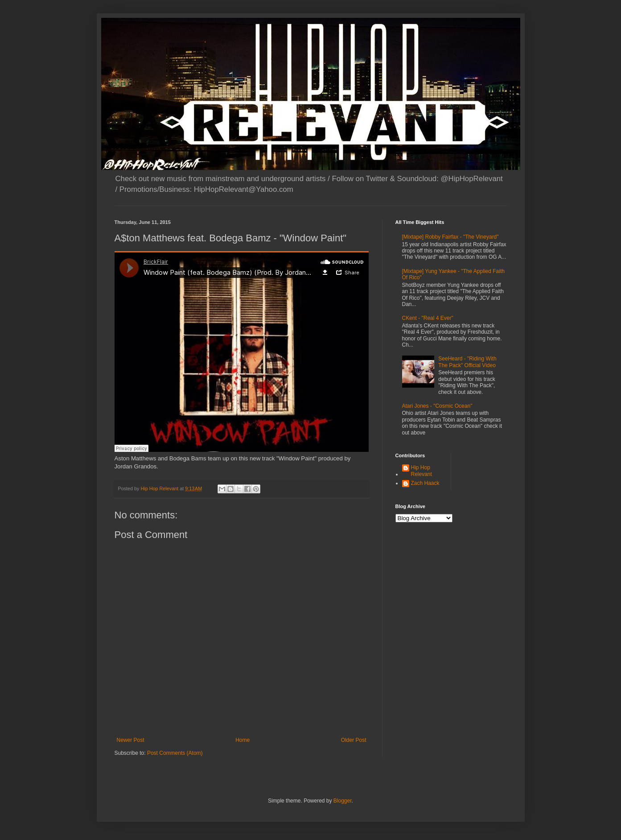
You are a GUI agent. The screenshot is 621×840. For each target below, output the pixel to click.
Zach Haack (425, 483)
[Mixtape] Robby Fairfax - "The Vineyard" (450, 237)
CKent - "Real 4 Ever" (428, 318)
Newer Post (131, 740)
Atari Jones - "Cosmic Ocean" (437, 406)
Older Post (354, 740)
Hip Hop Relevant (422, 471)
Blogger (343, 801)
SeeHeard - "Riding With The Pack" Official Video (467, 362)
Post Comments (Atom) (175, 753)
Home (243, 740)
